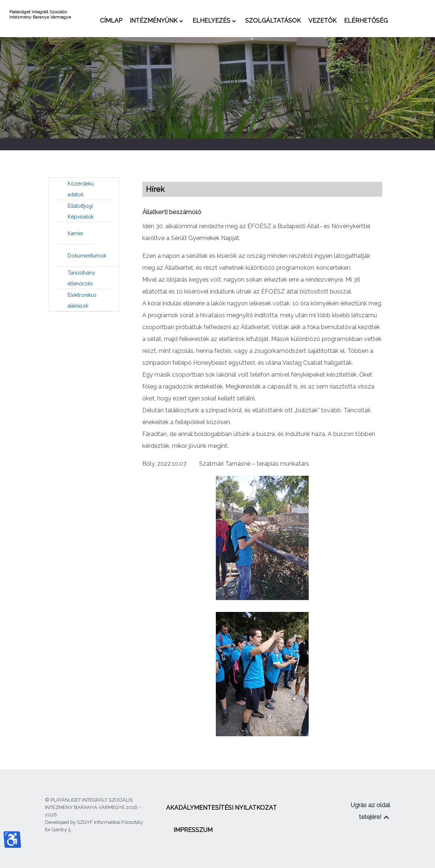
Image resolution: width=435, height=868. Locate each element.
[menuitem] (111, 20)
